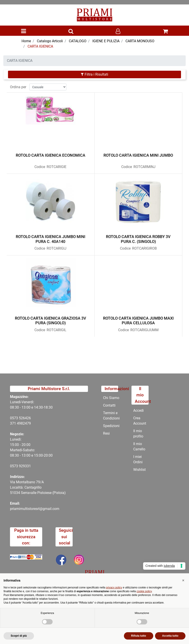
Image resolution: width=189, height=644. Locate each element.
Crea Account (140, 421)
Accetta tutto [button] (170, 636)
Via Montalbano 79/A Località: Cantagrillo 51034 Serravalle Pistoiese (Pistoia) (38, 487)
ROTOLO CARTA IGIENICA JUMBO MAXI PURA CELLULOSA (138, 319)
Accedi (138, 410)
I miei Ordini (138, 459)
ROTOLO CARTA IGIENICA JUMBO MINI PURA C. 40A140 (51, 237)
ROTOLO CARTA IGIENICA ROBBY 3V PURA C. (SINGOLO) (138, 237)
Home (26, 41)
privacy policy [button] (114, 588)
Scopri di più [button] (19, 636)
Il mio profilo (138, 434)
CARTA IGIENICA (40, 46)
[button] (71, 32)
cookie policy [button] (144, 591)
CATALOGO (78, 41)
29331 (26, 466)
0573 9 (15, 466)
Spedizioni (111, 426)
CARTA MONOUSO (140, 41)
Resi (106, 433)
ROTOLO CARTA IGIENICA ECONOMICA (51, 153)
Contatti (109, 405)
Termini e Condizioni (111, 416)
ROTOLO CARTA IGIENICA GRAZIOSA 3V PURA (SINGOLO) (51, 319)
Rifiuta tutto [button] (138, 636)
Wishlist (139, 470)
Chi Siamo (111, 398)
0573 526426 (20, 418)
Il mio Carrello (139, 446)
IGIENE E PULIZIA (106, 41)
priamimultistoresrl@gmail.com (35, 509)
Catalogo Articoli (50, 41)
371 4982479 (20, 423)
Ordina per (18, 85)
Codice (40, 165)
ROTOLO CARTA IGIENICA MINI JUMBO (138, 153)
